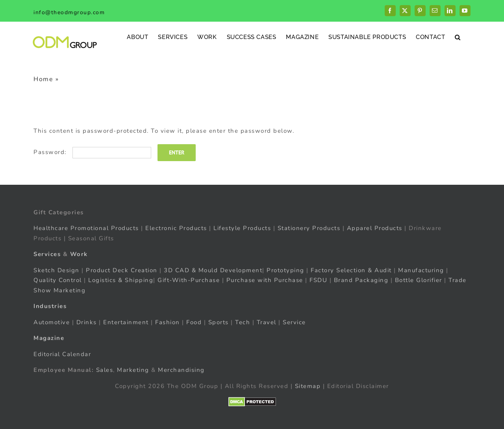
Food (194, 322)
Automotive (52, 322)
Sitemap (308, 386)
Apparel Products (375, 228)
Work (79, 254)
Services (47, 254)
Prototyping (285, 270)
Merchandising (181, 370)
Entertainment (126, 322)
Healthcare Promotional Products (86, 228)
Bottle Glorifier (417, 280)
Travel (267, 322)
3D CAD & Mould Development (213, 270)
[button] (458, 37)
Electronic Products (176, 228)
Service (295, 322)
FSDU (318, 280)
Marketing (133, 370)
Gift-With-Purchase (189, 280)
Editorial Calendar (62, 354)
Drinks (87, 322)
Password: (92, 152)
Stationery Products (309, 228)
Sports (219, 322)
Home (43, 79)
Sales (105, 370)
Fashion (168, 322)
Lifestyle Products (242, 228)
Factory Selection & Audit (351, 270)
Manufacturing (421, 270)
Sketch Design (57, 270)
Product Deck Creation (122, 270)
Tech (243, 322)
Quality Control (58, 280)
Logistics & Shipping (121, 280)
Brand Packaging (361, 280)
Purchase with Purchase (265, 280)
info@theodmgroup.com (69, 12)
